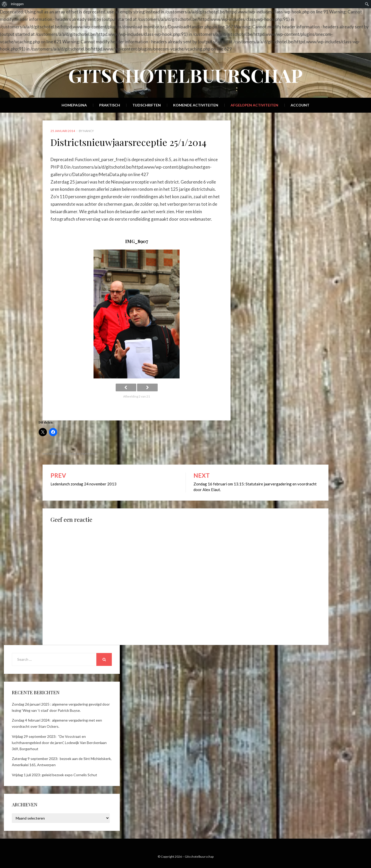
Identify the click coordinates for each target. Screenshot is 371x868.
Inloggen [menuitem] (17, 4)
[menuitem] (5, 4)
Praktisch (110, 105)
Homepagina (74, 105)
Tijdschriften (147, 105)
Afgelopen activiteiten (254, 105)
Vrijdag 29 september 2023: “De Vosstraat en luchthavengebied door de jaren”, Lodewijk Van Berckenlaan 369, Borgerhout (59, 743)
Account (300, 105)
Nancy (88, 131)
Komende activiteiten (196, 105)
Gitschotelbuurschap (185, 75)
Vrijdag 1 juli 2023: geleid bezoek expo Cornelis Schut (54, 775)
